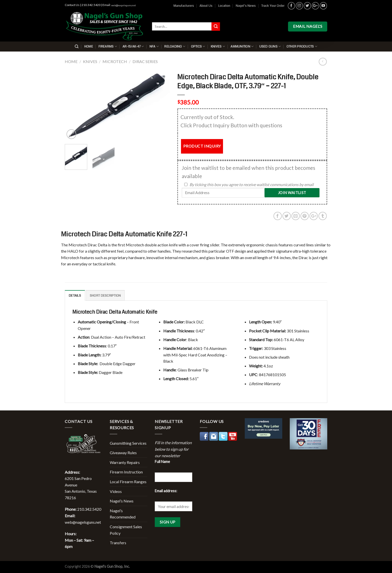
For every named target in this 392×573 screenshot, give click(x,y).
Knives (218, 46)
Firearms (108, 46)
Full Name (162, 462)
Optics (198, 46)
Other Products (302, 46)
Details (75, 296)
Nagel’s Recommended (123, 514)
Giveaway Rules (123, 453)
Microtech (115, 61)
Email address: (166, 491)
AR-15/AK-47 (133, 46)
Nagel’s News (246, 6)
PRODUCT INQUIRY (202, 146)
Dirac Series (145, 61)
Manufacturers (184, 6)
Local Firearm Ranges (128, 482)
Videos (116, 491)
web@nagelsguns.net (123, 6)
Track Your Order (273, 6)
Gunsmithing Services (128, 443)
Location (224, 6)
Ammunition (242, 46)
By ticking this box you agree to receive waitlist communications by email (251, 184)
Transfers (118, 543)
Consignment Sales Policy (126, 530)
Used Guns (270, 46)
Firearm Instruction (126, 472)
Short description (105, 296)
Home (89, 47)
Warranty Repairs (125, 462)
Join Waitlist (292, 193)
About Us (206, 6)
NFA (154, 46)
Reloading (175, 46)
